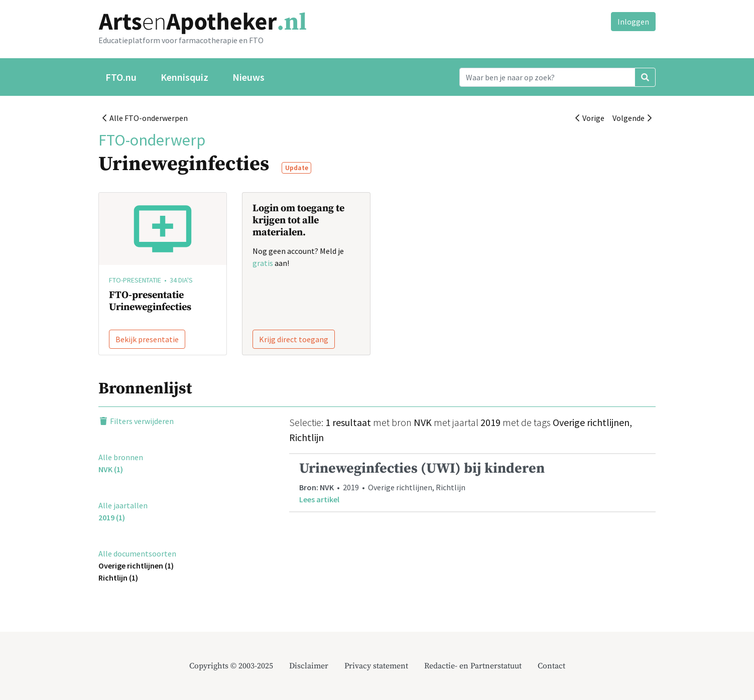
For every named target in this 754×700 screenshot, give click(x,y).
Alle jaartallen (123, 505)
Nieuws (248, 77)
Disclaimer (309, 666)
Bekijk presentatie (147, 339)
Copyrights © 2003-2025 (231, 666)
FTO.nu (121, 77)
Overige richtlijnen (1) (136, 566)
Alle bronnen (121, 457)
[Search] (547, 77)
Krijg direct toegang (294, 339)
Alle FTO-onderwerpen (145, 118)
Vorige (590, 118)
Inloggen (633, 22)
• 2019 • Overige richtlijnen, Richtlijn (472, 482)
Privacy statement (376, 666)
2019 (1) (112, 517)
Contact (551, 666)
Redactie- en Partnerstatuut (473, 666)
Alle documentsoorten (137, 553)
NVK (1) (111, 469)
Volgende (632, 118)
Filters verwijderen (136, 421)
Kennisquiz (184, 77)
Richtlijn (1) (118, 578)
